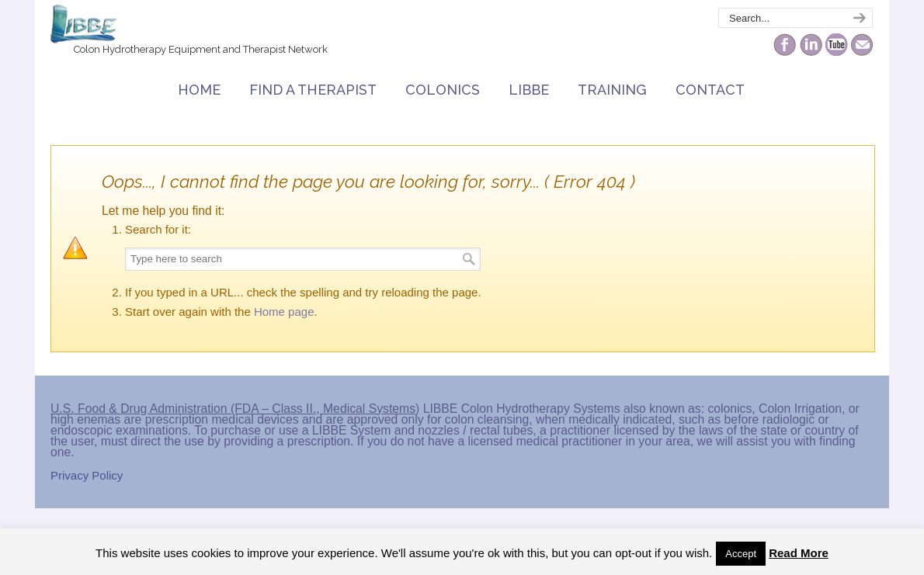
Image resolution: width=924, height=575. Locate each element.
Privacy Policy (87, 475)
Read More (799, 553)
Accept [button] (741, 554)
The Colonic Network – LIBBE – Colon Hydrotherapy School (83, 24)
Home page (284, 312)
